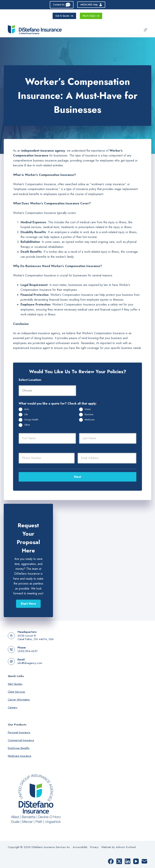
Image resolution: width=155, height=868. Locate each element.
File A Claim (91, 16)
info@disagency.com (30, 662)
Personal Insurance (19, 732)
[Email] (144, 861)
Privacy (94, 847)
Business (89, 414)
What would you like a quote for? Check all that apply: (59, 404)
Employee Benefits (19, 747)
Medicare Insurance (20, 755)
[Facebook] (111, 861)
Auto (27, 409)
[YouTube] (136, 861)
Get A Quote (64, 16)
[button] (28, 603)
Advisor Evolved (126, 847)
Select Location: (32, 380)
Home (88, 409)
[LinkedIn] (128, 861)
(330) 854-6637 (28, 651)
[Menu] (145, 30)
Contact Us (62, 5)
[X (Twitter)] (119, 861)
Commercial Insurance (21, 739)
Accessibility (80, 847)
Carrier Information (19, 699)
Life (26, 414)
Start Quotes (15, 683)
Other (27, 425)
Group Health (31, 420)
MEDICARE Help (91, 5)
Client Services (17, 691)
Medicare (90, 420)
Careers (13, 707)
